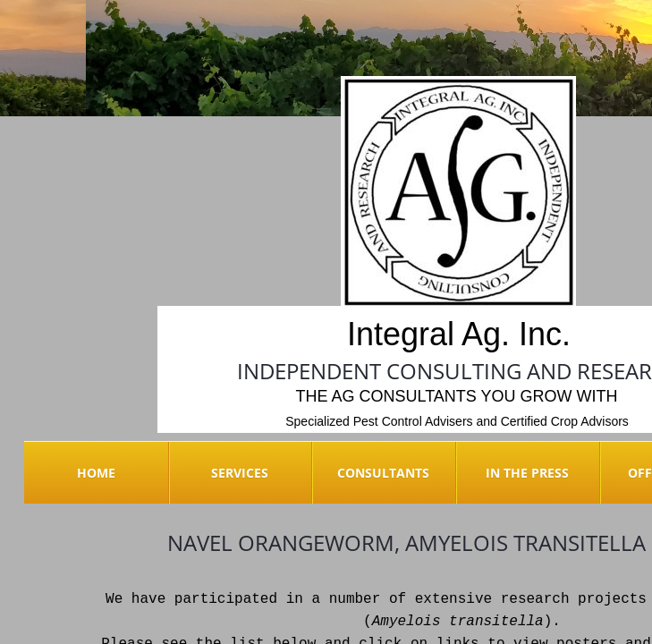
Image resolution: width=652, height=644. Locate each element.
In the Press (527, 473)
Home (96, 473)
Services (240, 473)
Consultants (383, 473)
